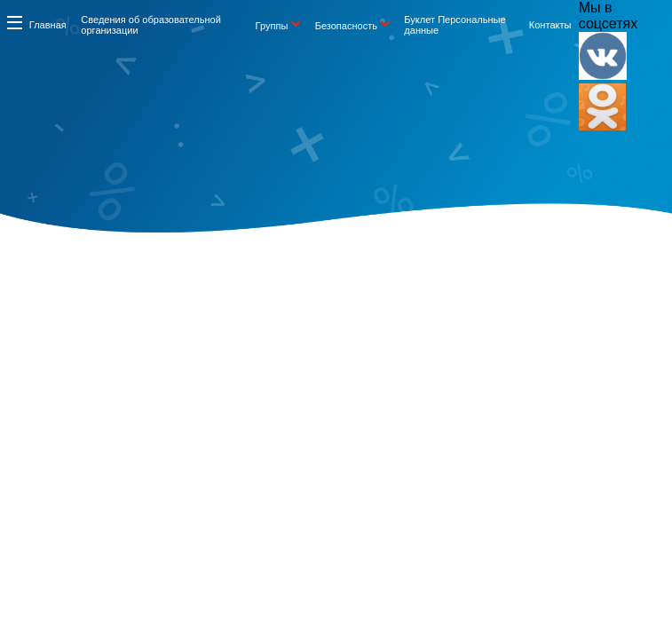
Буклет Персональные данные (455, 25)
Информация (14, 22)
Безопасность (346, 26)
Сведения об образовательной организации (151, 25)
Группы (272, 26)
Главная (48, 25)
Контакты (550, 25)
